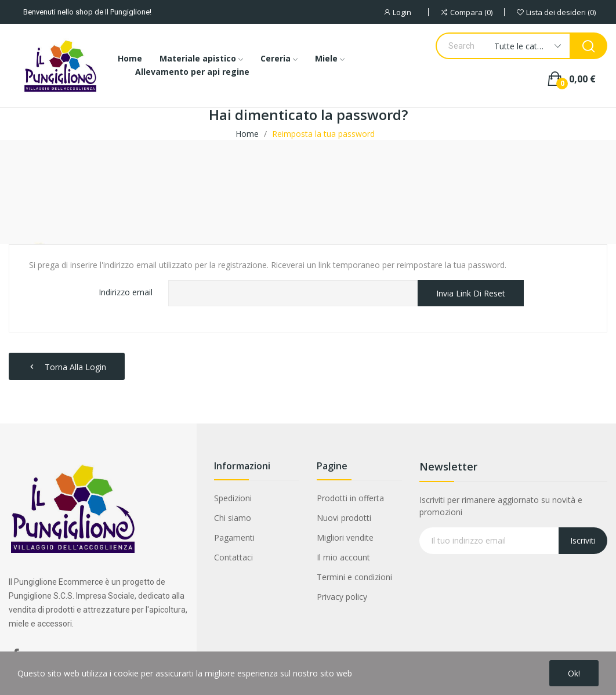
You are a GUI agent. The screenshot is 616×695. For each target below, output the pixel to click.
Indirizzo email (126, 292)
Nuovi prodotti (344, 518)
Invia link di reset (471, 293)
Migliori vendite (345, 537)
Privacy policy (342, 597)
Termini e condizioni (354, 577)
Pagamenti (234, 537)
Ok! (574, 673)
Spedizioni (233, 498)
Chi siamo (233, 518)
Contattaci (233, 557)
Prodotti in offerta (350, 498)
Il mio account (343, 557)
